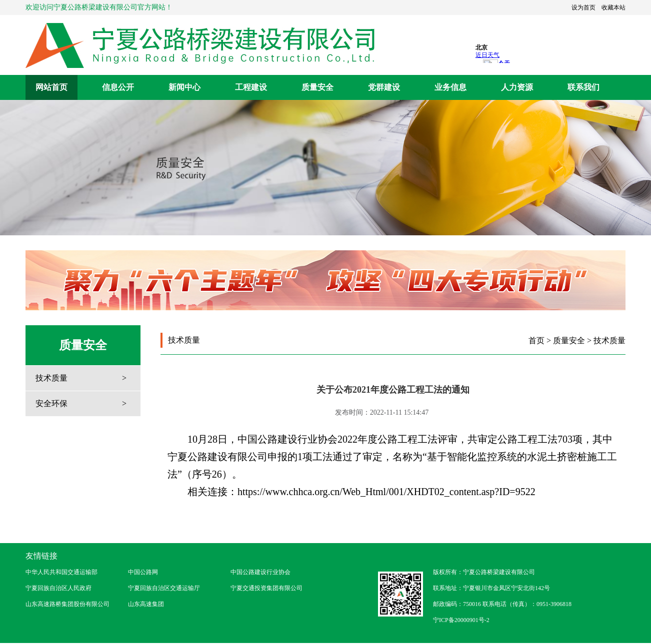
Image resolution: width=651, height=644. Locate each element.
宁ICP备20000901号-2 (461, 620)
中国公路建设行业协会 (260, 572)
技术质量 (51, 378)
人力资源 (517, 87)
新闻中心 (184, 87)
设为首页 (583, 7)
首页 (536, 340)
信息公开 (118, 87)
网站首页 (51, 87)
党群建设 (384, 87)
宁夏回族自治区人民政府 (58, 588)
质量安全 (317, 87)
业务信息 (450, 87)
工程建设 (251, 87)
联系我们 (583, 87)
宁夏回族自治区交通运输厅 (164, 588)
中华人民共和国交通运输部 (61, 572)
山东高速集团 (146, 604)
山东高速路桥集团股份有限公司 (67, 604)
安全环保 (51, 403)
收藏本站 (613, 7)
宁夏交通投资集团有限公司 (266, 588)
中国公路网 (143, 572)
